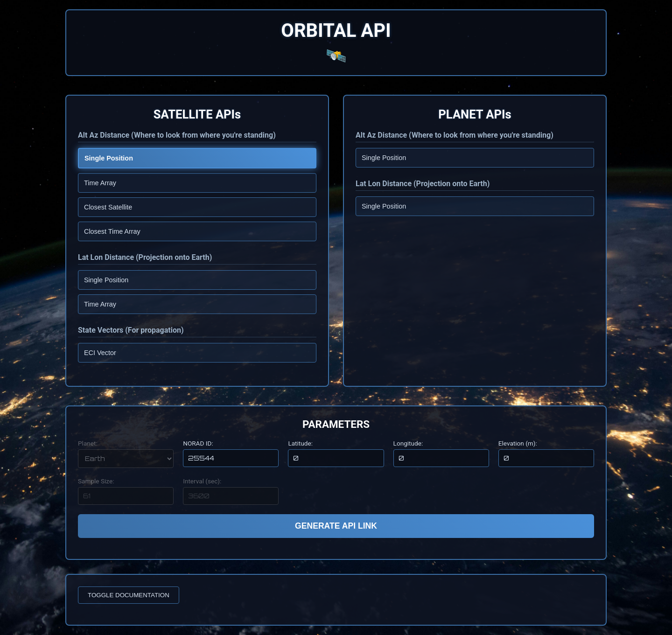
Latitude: (300, 443)
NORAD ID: (198, 443)
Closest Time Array (112, 231)
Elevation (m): (518, 443)
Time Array (100, 183)
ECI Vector (100, 353)
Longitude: (408, 443)
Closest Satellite (108, 207)
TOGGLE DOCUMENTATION (129, 595)
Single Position (109, 158)
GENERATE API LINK (336, 526)
